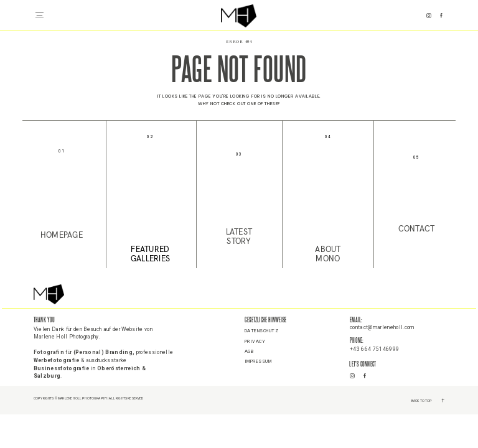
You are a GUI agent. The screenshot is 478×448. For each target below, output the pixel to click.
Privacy (255, 342)
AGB (249, 352)
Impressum (258, 362)
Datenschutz (262, 331)
